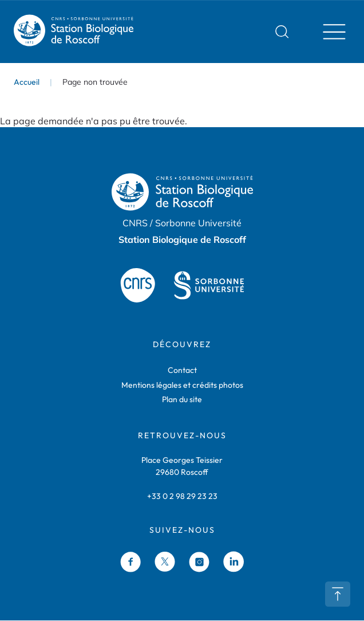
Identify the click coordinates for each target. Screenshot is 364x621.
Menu (331, 32)
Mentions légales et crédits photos (182, 385)
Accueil (27, 82)
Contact (182, 370)
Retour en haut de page (338, 594)
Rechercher (282, 32)
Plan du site (182, 399)
